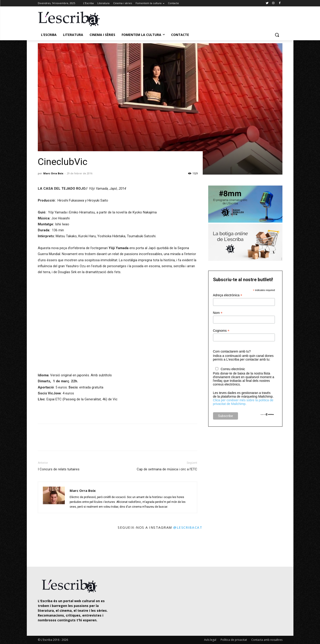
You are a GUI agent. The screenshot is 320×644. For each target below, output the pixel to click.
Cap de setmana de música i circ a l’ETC (167, 469)
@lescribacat (188, 527)
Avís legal (210, 640)
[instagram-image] (42, 549)
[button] (277, 35)
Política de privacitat (234, 640)
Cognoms (221, 331)
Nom (218, 313)
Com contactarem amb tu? (232, 351)
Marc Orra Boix (53, 173)
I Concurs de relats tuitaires (59, 469)
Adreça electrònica (228, 295)
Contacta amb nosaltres (267, 640)
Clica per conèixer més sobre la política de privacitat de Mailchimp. (243, 402)
